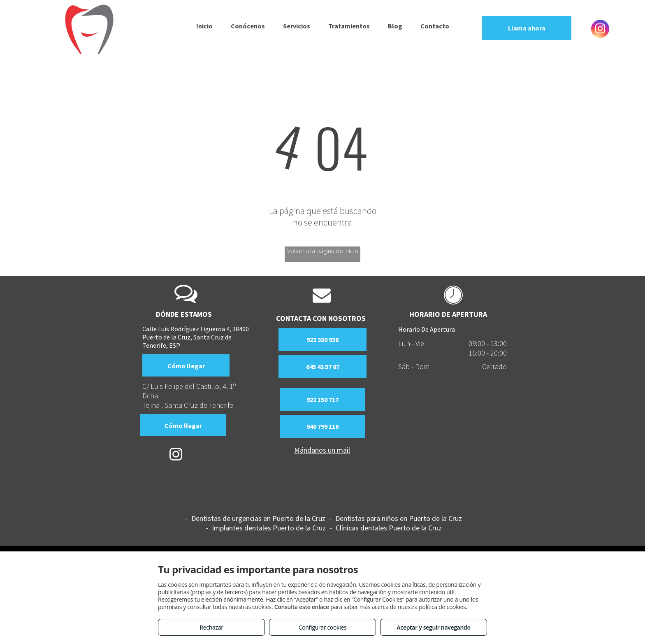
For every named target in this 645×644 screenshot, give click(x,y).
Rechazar (211, 627)
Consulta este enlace (302, 607)
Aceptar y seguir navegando (433, 627)
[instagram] (600, 30)
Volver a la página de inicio (323, 251)
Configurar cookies (323, 627)
